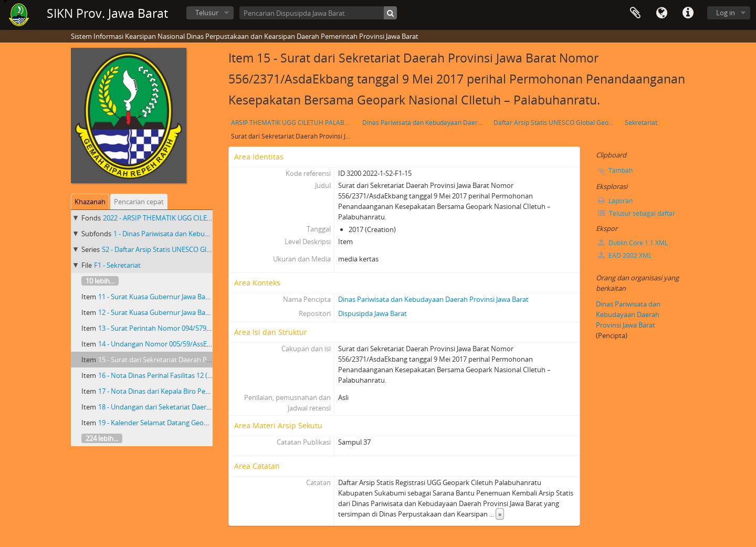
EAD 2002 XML (625, 255)
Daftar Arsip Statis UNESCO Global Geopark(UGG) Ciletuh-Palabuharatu (555, 123)
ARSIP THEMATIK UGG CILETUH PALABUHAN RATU (293, 123)
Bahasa (661, 13)
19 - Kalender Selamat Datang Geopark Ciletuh (170, 423)
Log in (726, 13)
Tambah (621, 170)
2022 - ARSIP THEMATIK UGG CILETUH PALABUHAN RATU (192, 218)
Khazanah (90, 202)
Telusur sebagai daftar (637, 213)
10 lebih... (100, 281)
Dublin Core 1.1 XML (633, 243)
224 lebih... (102, 438)
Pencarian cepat (139, 202)
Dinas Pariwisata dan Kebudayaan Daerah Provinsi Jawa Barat (424, 123)
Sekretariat (641, 123)
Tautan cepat (688, 13)
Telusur (207, 13)
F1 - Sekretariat (117, 265)
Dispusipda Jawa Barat (372, 313)
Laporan (615, 201)
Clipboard (635, 13)
